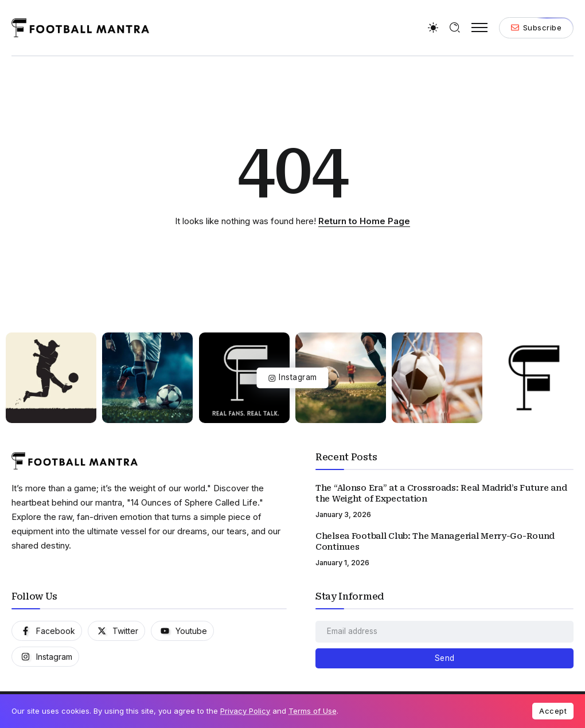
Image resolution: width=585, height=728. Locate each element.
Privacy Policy (245, 711)
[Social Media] (47, 631)
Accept (553, 711)
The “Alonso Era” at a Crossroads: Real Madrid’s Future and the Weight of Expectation (441, 493)
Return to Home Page (364, 221)
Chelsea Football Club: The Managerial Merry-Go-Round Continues (435, 541)
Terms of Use (313, 711)
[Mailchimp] (444, 659)
